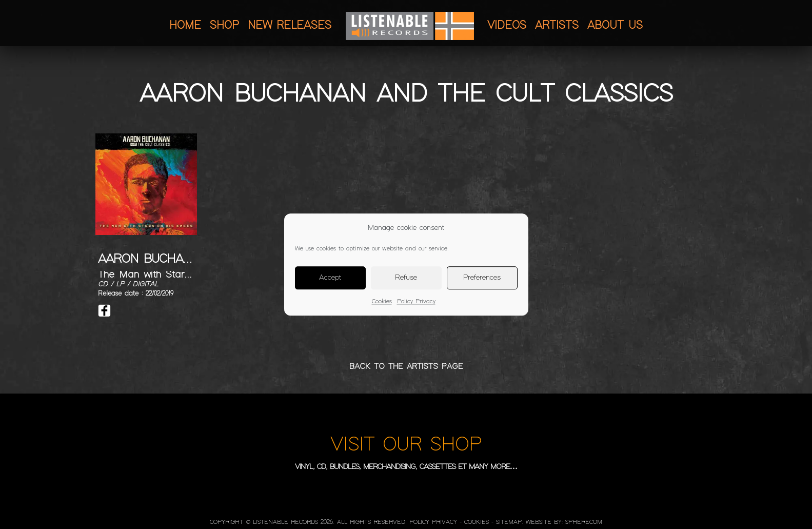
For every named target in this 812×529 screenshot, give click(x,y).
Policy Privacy (416, 302)
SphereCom (584, 522)
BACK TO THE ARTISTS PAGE (406, 367)
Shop (224, 26)
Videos (507, 26)
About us (615, 26)
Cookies (382, 302)
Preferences (482, 278)
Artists (557, 26)
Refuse (406, 278)
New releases (290, 26)
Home (185, 26)
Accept (330, 278)
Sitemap (509, 522)
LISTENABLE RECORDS (285, 522)
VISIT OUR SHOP (406, 445)
